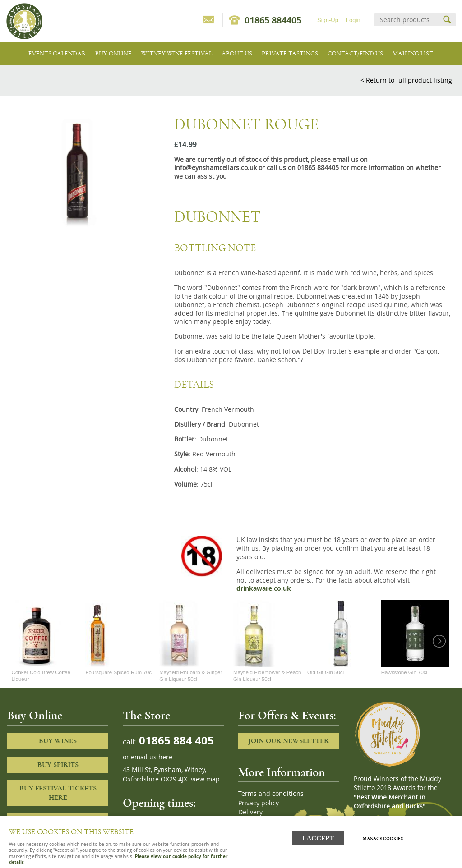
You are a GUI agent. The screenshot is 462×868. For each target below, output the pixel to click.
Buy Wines (58, 741)
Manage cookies (384, 838)
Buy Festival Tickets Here (58, 793)
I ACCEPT (318, 838)
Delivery (250, 812)
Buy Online (113, 53)
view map (205, 779)
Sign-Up (328, 20)
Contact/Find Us (355, 53)
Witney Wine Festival (177, 53)
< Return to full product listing (406, 80)
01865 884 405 (175, 740)
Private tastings (290, 53)
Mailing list (413, 53)
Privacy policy (259, 803)
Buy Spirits (58, 765)
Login (353, 20)
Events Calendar (57, 53)
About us (237, 53)
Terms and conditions (271, 794)
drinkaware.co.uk (264, 588)
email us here (152, 757)
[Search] (407, 20)
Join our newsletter (289, 741)
